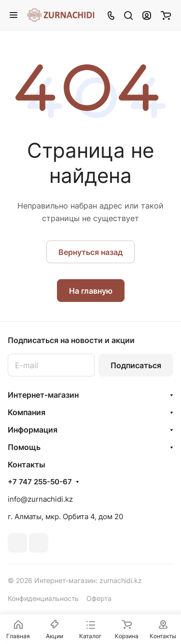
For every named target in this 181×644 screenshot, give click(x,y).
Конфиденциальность (43, 598)
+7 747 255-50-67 (40, 482)
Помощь (24, 447)
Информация (33, 430)
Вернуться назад (90, 252)
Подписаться (136, 365)
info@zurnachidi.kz (40, 499)
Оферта (99, 598)
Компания (27, 412)
